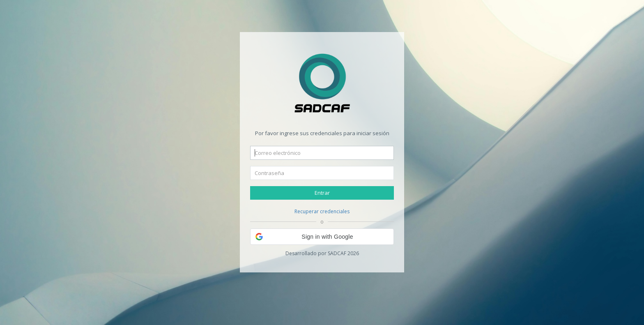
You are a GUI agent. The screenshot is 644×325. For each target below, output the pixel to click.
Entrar (322, 193)
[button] (322, 237)
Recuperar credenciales (322, 211)
